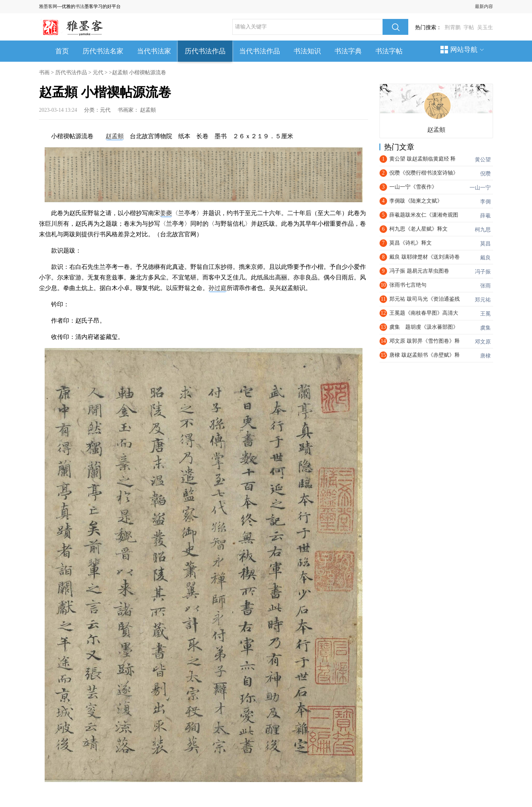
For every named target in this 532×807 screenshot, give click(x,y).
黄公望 (483, 160)
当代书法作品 (260, 51)
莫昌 (485, 244)
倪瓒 (485, 174)
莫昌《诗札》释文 (411, 243)
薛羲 (485, 216)
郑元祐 (483, 300)
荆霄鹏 (453, 27)
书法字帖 (389, 51)
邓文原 (483, 342)
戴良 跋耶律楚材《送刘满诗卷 (425, 257)
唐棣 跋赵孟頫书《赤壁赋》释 (425, 355)
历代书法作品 (205, 51)
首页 (62, 51)
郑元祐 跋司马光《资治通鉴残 (425, 299)
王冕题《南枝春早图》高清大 (424, 313)
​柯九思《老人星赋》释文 (418, 229)
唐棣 (485, 356)
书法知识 (307, 51)
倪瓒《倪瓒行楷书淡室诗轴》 (424, 173)
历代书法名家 (103, 51)
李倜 (485, 202)
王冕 (485, 314)
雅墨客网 (48, 6)
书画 (44, 73)
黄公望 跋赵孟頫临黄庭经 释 (422, 159)
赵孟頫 (148, 110)
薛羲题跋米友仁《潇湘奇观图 (424, 215)
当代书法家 (154, 51)
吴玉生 (485, 27)
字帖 (469, 27)
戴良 (485, 258)
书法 (80, 6)
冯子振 (483, 272)
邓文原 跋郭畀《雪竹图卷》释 (425, 341)
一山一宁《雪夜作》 (413, 187)
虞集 (485, 328)
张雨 (485, 286)
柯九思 (483, 230)
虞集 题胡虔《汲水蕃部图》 (424, 327)
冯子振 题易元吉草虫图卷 (419, 271)
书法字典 (348, 51)
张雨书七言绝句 (408, 285)
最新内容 (484, 6)
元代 (98, 73)
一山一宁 (480, 188)
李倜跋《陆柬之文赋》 (416, 201)
